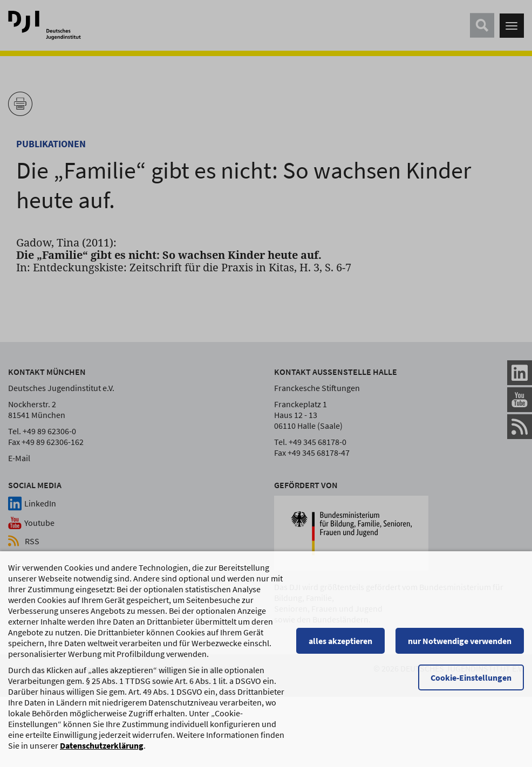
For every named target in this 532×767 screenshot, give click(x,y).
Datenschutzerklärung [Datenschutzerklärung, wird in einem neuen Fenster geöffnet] (102, 745)
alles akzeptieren (340, 641)
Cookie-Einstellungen (471, 677)
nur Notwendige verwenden (460, 641)
